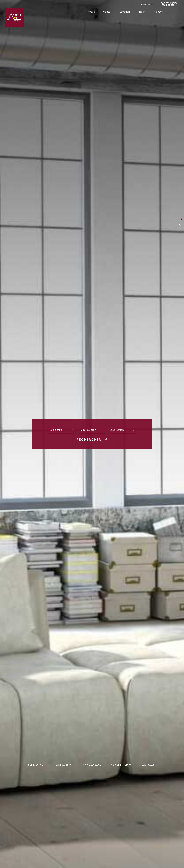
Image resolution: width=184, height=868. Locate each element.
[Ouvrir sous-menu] (112, 12)
